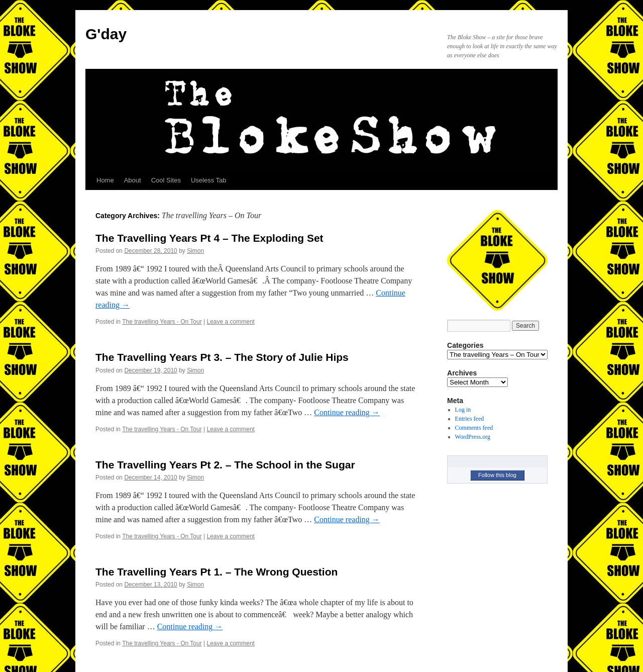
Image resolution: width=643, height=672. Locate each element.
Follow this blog (497, 475)
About (133, 180)
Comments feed (474, 428)
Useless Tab (209, 180)
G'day (106, 34)
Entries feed (470, 419)
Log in (463, 410)
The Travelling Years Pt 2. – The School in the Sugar (225, 465)
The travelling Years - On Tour (162, 322)
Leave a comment (231, 322)
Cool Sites (166, 180)
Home (105, 180)
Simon (195, 251)
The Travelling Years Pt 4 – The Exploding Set (209, 238)
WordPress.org (473, 437)
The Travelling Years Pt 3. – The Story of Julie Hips (222, 357)
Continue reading (347, 412)
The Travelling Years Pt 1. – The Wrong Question (217, 572)
